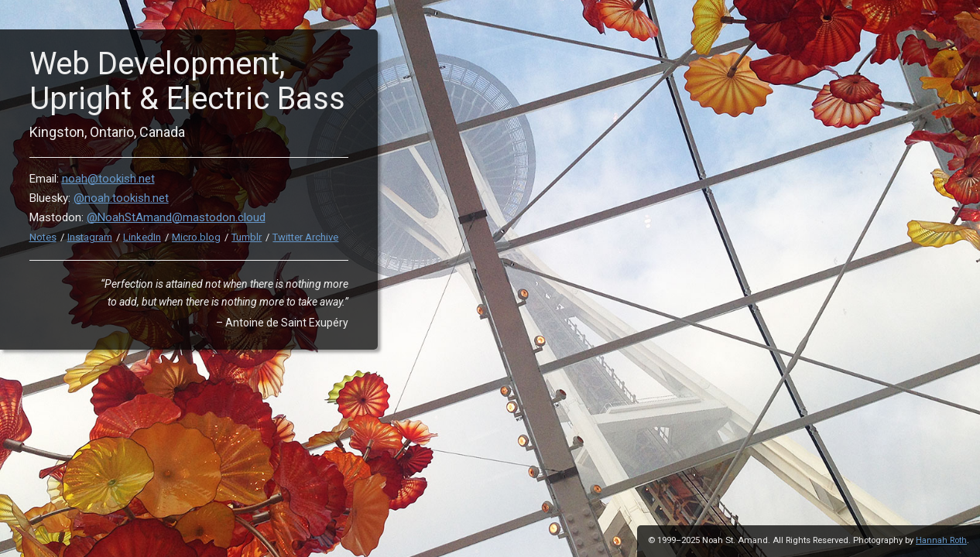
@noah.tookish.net (121, 198)
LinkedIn (142, 237)
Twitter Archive (305, 237)
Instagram (90, 237)
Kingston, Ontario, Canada (107, 132)
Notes (43, 237)
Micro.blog (196, 237)
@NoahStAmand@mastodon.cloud (176, 217)
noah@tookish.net (108, 179)
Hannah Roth (941, 540)
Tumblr (247, 237)
